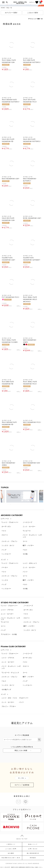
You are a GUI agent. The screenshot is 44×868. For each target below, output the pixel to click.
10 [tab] (21, 504)
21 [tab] (37, 504)
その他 (25, 554)
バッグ (4, 550)
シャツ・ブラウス (7, 610)
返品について (33, 844)
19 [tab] (34, 504)
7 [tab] (16, 504)
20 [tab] (35, 504)
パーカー (5, 567)
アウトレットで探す (34, 19)
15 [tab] (28, 504)
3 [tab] (10, 504)
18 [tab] (32, 504)
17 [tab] (31, 504)
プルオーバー (24, 698)
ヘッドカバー (6, 554)
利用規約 (33, 858)
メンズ (3, 560)
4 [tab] (12, 504)
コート (25, 541)
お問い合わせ (33, 849)
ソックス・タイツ (8, 545)
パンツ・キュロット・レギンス (32, 536)
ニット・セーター (29, 526)
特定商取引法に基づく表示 (11, 858)
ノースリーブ (28, 522)
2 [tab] (9, 504)
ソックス (5, 580)
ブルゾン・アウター (9, 706)
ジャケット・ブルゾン (10, 541)
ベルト (25, 550)
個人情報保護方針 (33, 853)
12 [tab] (24, 504)
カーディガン (6, 526)
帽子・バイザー (28, 545)
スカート (5, 535)
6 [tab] (15, 504)
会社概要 (11, 853)
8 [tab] (18, 504)
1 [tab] (7, 504)
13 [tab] (25, 504)
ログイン (32, 2)
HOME (3, 8)
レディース (5, 519)
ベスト (4, 531)
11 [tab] (22, 504)
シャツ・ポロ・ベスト (10, 698)
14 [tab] (27, 504)
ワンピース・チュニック (10, 673)
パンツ (25, 572)
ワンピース (27, 531)
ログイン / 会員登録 (22, 785)
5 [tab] (13, 504)
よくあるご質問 (11, 849)
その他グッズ (6, 689)
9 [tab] (19, 504)
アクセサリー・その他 (9, 634)
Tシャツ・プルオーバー (10, 522)
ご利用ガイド (11, 844)
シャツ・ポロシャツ (30, 563)
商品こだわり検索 (21, 750)
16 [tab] (30, 504)
